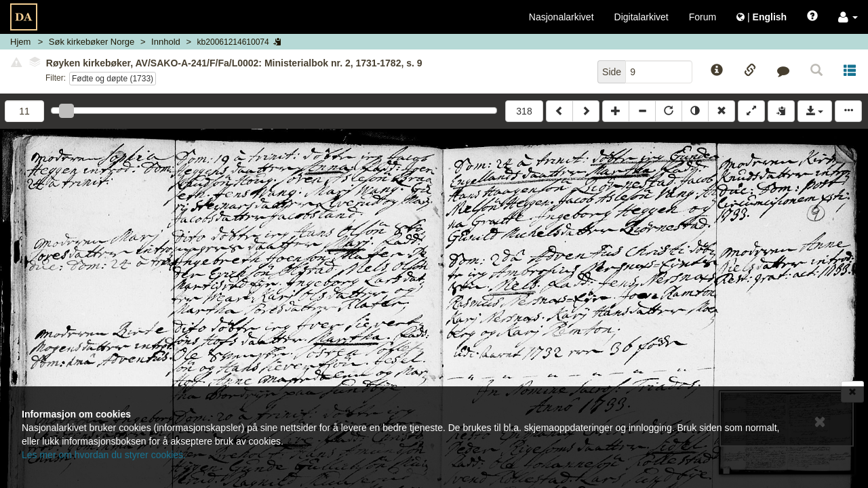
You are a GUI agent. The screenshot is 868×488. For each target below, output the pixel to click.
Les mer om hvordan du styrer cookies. (104, 455)
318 (524, 111)
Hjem (20, 42)
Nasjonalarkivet (561, 17)
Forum (703, 17)
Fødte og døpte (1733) (113, 79)
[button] (848, 17)
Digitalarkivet (642, 17)
